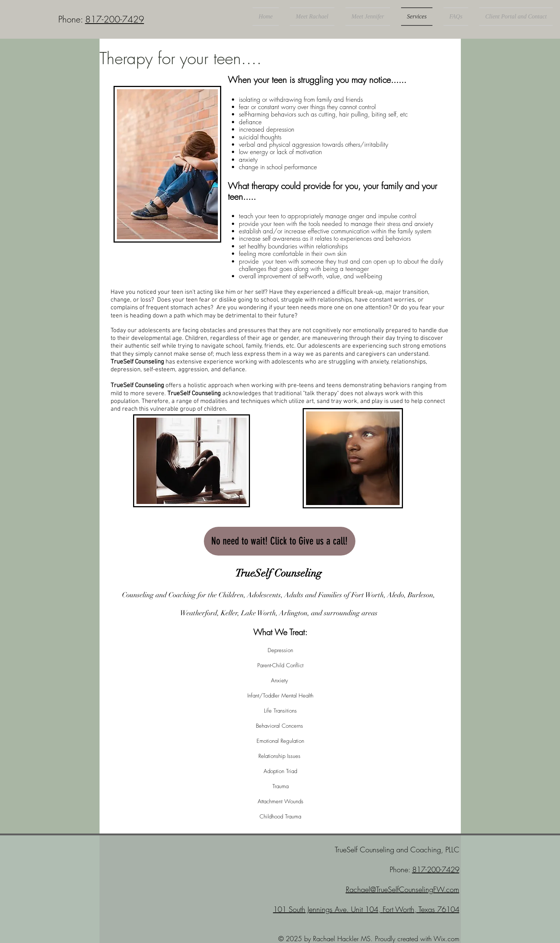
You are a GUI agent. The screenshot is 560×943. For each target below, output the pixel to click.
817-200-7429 (115, 19)
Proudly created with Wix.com (417, 939)
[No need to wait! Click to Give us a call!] (280, 541)
